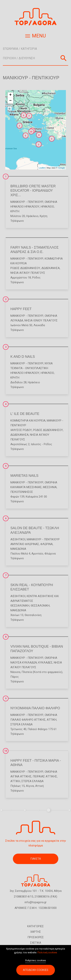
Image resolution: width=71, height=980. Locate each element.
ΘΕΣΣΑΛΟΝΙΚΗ (20, 606)
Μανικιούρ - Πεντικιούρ (27, 202)
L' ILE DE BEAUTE (25, 414)
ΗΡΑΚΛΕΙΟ (47, 207)
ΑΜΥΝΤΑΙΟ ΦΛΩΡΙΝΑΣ (25, 544)
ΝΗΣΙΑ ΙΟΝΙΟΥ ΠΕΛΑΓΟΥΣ (41, 320)
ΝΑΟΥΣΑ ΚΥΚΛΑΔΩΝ (24, 663)
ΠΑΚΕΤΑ (36, 859)
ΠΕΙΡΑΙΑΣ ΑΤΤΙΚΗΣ (45, 776)
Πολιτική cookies (47, 954)
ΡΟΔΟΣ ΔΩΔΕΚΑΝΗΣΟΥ (25, 268)
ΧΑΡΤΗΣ (36, 932)
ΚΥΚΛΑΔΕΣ (45, 663)
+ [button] (10, 95)
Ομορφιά (51, 202)
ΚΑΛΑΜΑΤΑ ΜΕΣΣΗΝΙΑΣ (26, 487)
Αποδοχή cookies (36, 971)
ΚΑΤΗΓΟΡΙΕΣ (35, 926)
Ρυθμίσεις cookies (35, 962)
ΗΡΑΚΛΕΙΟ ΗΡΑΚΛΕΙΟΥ (25, 207)
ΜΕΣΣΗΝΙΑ (50, 487)
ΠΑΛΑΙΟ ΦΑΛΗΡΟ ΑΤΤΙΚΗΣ (28, 720)
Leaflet (42, 168)
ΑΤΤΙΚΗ (52, 720)
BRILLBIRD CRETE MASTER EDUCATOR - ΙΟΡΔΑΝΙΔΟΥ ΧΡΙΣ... (33, 191)
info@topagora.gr (36, 902)
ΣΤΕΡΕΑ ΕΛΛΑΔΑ (21, 724)
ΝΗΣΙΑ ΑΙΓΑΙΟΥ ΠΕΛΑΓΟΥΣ (28, 273)
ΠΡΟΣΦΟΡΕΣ (36, 937)
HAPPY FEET (21, 309)
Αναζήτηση (63, 58)
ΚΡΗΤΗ (15, 211)
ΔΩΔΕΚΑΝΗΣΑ (51, 268)
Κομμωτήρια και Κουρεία (28, 421)
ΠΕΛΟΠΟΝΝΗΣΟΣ (22, 492)
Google (61, 168)
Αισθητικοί (18, 539)
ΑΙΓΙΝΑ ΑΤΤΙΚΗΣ (21, 776)
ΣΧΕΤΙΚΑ (36, 943)
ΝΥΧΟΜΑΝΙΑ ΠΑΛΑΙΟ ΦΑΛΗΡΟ (35, 708)
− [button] (10, 101)
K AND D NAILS (23, 357)
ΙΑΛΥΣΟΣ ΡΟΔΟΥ (21, 430)
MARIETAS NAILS (24, 476)
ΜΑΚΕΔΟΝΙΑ (18, 549)
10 (6, 751)
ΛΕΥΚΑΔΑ (17, 320)
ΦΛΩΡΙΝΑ (46, 544)
